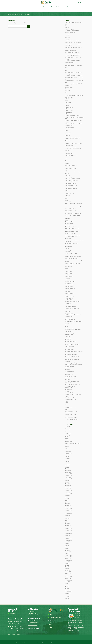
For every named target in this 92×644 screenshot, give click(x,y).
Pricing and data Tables (70, 282)
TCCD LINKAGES (69, 328)
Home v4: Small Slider (70, 182)
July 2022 (67, 537)
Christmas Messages (69, 109)
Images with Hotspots (70, 202)
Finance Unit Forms (69, 162)
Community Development (74, 610)
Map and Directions (69, 223)
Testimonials (68, 336)
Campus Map (68, 102)
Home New (67, 175)
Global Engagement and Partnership (73, 443)
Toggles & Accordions (70, 346)
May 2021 (67, 547)
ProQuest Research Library (54, 626)
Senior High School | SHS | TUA (72, 308)
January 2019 (68, 590)
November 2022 (68, 530)
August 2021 (68, 542)
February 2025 (68, 485)
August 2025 (68, 480)
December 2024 (68, 489)
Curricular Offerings (69, 145)
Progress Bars (68, 290)
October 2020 (68, 558)
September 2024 (68, 494)
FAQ (66, 159)
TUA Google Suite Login (56, 617)
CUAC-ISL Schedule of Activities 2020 (73, 144)
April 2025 (67, 482)
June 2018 (67, 597)
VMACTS (67, 455)
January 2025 (68, 487)
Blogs (66, 92)
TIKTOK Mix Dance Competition (72, 345)
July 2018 (67, 595)
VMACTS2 (67, 458)
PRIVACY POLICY (69, 285)
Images (66, 445)
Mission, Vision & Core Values (71, 243)
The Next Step (68, 340)
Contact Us (67, 134)
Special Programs (69, 313)
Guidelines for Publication (70, 169)
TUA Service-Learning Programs (72, 378)
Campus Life (68, 430)
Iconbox (67, 199)
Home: (66, 190)
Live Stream (67, 218)
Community (67, 435)
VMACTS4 (67, 462)
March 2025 (67, 484)
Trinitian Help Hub (69, 353)
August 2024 (68, 495)
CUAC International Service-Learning (73, 137)
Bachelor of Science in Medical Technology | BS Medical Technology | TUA (73, 66)
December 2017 (68, 600)
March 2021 (67, 550)
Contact (66, 130)
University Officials (69, 393)
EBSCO (50, 624)
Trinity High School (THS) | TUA (72, 356)
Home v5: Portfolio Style (70, 184)
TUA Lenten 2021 (69, 373)
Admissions (67, 34)
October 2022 (68, 532)
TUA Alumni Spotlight (70, 366)
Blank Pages (68, 89)
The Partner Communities (71, 341)
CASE (66, 432)
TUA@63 (67, 391)
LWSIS (66, 220)
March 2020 (67, 570)
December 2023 (68, 509)
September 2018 (68, 592)
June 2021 (67, 545)
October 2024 (68, 492)
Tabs (66, 325)
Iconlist (66, 200)
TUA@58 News (68, 389)
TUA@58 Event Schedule (71, 386)
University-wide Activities (70, 399)
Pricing (66, 280)
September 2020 (68, 560)
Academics (67, 427)
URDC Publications (69, 406)
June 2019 (67, 585)
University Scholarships (70, 398)
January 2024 (68, 507)
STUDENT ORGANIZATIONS (71, 419)
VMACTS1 (67, 457)
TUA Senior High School (70, 376)
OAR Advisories (68, 255)
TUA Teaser (67, 380)
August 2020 (68, 562)
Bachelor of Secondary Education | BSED (74, 76)
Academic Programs (69, 29)
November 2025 (68, 476)
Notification (67, 252)
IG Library (50, 628)
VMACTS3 (67, 460)
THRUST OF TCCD (69, 343)
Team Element (68, 331)
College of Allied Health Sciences (72, 115)
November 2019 (68, 577)
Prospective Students (70, 293)
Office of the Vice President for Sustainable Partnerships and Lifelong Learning (73, 260)
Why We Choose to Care (70, 414)
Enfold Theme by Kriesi (50, 642)
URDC (66, 401)
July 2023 (67, 517)
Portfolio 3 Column (69, 273)
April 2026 (67, 467)
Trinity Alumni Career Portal (71, 355)
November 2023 (68, 510)
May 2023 (67, 520)
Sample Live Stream (69, 297)
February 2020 (68, 572)
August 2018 (68, 593)
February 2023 (68, 525)
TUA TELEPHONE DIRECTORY (72, 381)
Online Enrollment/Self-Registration (73, 263)
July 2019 (67, 583)
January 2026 (68, 472)
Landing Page (68, 212)
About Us (67, 27)
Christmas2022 (68, 112)
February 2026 (68, 470)
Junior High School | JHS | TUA (72, 210)
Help (66, 170)
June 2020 (67, 565)
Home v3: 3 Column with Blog (71, 180)
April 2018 (67, 598)
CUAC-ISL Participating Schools (72, 142)
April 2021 (67, 549)
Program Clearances (69, 287)
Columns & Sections (69, 127)
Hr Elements (68, 195)
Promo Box (67, 292)
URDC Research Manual (70, 408)
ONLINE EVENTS (69, 265)
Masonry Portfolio (69, 225)
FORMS (67, 421)
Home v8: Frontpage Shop (71, 189)
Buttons (66, 101)
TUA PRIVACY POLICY (70, 375)
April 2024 (67, 502)
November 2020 (68, 557)
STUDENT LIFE (68, 318)
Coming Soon (68, 129)
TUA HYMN (67, 370)
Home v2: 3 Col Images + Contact (72, 179)
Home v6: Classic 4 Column (71, 185)
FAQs (66, 160)
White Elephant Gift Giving (71, 411)
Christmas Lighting (69, 107)
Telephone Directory (69, 333)
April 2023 (67, 522)
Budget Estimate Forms (70, 99)
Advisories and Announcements (72, 41)
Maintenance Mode (69, 222)
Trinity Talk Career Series (70, 358)
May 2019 (67, 587)
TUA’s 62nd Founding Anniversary (72, 385)
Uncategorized (68, 452)
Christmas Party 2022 (70, 111)
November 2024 (68, 490)
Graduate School (69, 167)
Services (67, 310)
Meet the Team (68, 238)
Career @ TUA (68, 105)
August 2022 (68, 535)
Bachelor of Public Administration (72, 56)
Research (67, 450)
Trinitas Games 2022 (69, 350)
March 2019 (67, 588)
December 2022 (68, 529)
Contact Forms (68, 132)
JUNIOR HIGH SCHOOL (70, 208)
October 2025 (68, 477)
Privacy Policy (68, 283)
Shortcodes (67, 311)
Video (66, 409)
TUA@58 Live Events (70, 388)
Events (66, 437)
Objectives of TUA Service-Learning (73, 257)
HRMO (66, 197)
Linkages (67, 447)
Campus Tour (68, 104)
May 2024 (67, 500)
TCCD (66, 326)
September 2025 (68, 479)
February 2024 (68, 505)
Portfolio (67, 270)
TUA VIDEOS (68, 383)
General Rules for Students (71, 165)
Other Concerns (68, 267)
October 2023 (68, 512)
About (66, 26)
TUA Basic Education (70, 368)
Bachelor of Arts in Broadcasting (72, 52)
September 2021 (68, 540)
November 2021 (68, 539)
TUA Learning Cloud (69, 371)
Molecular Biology (69, 247)
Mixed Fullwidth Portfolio (70, 245)
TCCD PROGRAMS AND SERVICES (73, 330)
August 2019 (68, 582)
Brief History (67, 94)
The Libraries (68, 338)
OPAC (50, 623)
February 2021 (68, 552)
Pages (66, 268)
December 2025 (68, 474)
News (66, 448)
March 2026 (67, 469)
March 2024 (67, 504)
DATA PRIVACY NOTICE (70, 147)
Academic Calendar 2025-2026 (35, 615)
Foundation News (69, 440)
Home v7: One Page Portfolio (71, 187)
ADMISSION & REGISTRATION (72, 31)
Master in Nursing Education (71, 227)
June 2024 (67, 499)
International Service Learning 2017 (73, 207)
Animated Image (68, 46)
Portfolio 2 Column (69, 272)
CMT (66, 114)
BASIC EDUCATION (69, 87)
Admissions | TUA (69, 39)
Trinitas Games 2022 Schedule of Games (74, 351)
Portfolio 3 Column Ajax (70, 275)
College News (68, 433)
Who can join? (68, 413)
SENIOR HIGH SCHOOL (70, 307)
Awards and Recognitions (70, 51)
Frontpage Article (69, 442)
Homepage (67, 192)
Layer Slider (67, 217)
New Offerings (68, 250)
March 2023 (67, 524)
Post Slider (67, 278)
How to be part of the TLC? (71, 194)
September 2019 (68, 580)
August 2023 (68, 515)
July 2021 (67, 544)
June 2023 (67, 519)
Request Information (69, 295)
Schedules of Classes (70, 300)
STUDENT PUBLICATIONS (71, 418)
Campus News (32, 612)
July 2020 (67, 564)
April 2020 (67, 568)
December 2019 (68, 575)
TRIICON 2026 (68, 348)
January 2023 (68, 527)
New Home (67, 248)
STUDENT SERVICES (70, 320)
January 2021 (68, 554)
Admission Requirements (70, 32)
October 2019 (68, 578)
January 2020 (68, 573)
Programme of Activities (70, 288)
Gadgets (67, 164)
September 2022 (68, 534)
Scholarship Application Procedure (72, 301)
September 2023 (68, 514)
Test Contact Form (69, 335)
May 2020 (67, 567)
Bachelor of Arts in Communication (72, 54)
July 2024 (67, 497)
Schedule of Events (69, 298)
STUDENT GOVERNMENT (71, 416)
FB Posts (67, 438)
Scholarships (68, 303)
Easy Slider (67, 152)
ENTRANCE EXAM (69, 154)
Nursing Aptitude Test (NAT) (71, 253)
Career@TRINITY (34, 628)
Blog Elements (68, 91)
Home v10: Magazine (70, 177)
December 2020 (68, 555)
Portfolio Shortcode (69, 277)
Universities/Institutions (33, 622)
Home (75, 14)
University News (68, 453)
